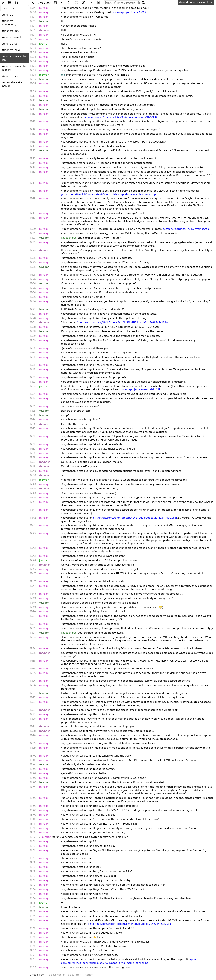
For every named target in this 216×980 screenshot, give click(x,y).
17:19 (33, 218)
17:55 (33, 653)
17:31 (32, 353)
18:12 (33, 837)
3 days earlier (57, 975)
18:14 (33, 889)
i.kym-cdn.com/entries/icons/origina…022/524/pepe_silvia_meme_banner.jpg (129, 961)
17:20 (33, 229)
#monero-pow (11, 50)
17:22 (33, 234)
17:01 (33, 17)
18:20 (33, 951)
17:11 (32, 109)
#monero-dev (11, 31)
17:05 (33, 66)
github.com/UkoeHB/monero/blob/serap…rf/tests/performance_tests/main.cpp (109, 194)
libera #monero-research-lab (196, 2)
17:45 (33, 565)
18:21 (33, 955)
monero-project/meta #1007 (129, 13)
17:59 (33, 736)
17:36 (33, 415)
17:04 (33, 53)
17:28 (33, 318)
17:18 (33, 172)
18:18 (33, 937)
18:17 (33, 933)
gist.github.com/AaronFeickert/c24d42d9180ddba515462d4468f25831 (135, 518)
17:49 (33, 598)
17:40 (33, 471)
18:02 (33, 769)
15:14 (33, 8)
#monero (8, 15)
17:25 (33, 258)
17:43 (33, 526)
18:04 (33, 783)
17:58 (33, 719)
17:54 (33, 633)
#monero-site (11, 76)
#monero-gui (10, 44)
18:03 (33, 778)
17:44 (33, 560)
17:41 (33, 502)
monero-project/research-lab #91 (140, 390)
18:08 (33, 798)
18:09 (33, 810)
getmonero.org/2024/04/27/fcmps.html (187, 229)
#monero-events (12, 37)
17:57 (33, 693)
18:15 (33, 903)
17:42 (33, 518)
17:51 (33, 616)
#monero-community (9, 23)
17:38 (33, 453)
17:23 (33, 238)
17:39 (33, 458)
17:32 (33, 377)
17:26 (33, 279)
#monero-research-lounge (14, 68)
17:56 (33, 681)
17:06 (33, 70)
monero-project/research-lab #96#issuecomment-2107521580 (121, 117)
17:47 (33, 574)
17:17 (32, 163)
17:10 (33, 96)
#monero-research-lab (14, 58)
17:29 (33, 336)
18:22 (33, 967)
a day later (74, 975)
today (89, 975)
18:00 (33, 756)
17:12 (33, 114)
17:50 (33, 612)
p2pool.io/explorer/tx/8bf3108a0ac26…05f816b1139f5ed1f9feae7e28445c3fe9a (122, 323)
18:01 (33, 765)
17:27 (33, 309)
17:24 (33, 250)
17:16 (33, 146)
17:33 (33, 382)
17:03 (33, 48)
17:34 (33, 386)
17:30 (33, 348)
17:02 (33, 39)
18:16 (33, 921)
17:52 (33, 628)
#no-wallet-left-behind (12, 84)
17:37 (33, 429)
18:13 (33, 842)
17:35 (33, 406)
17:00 (33, 13)
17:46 (33, 569)
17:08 (33, 92)
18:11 (32, 824)
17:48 (33, 594)
